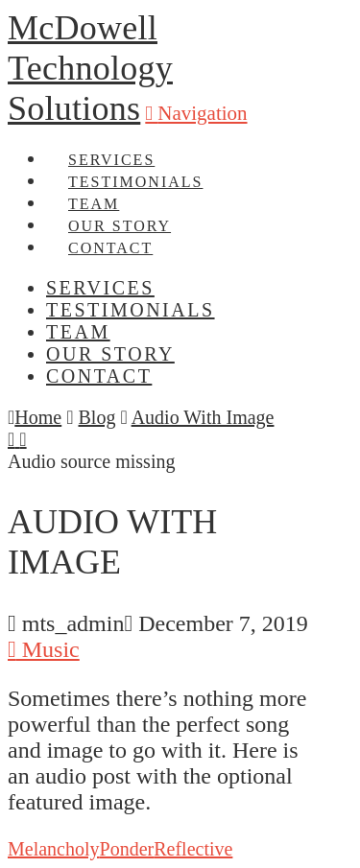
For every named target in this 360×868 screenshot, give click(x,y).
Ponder (127, 849)
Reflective (193, 849)
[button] (196, 113)
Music (44, 649)
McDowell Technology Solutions (90, 68)
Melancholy (54, 849)
